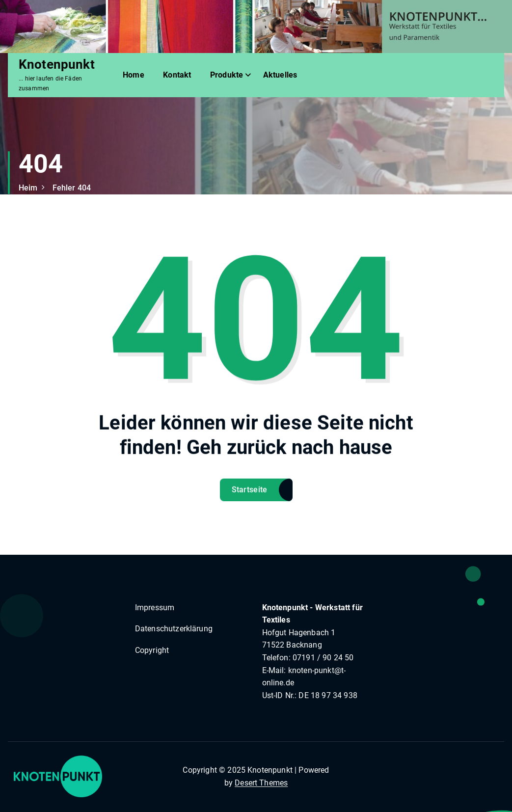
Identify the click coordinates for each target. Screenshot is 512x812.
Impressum (155, 608)
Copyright (152, 650)
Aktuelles (280, 75)
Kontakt (177, 75)
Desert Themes (261, 783)
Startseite (250, 498)
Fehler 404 (72, 188)
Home (134, 75)
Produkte (227, 75)
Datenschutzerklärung (174, 629)
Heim (28, 188)
